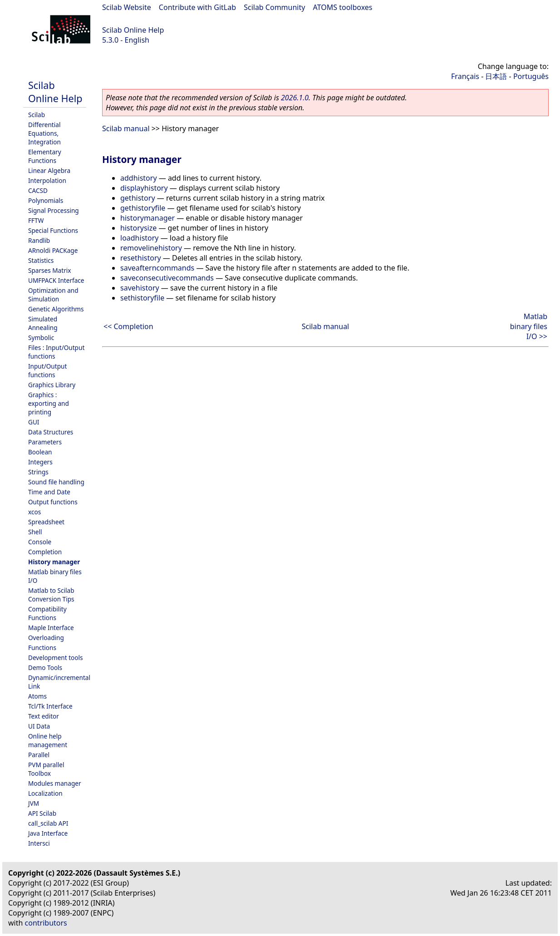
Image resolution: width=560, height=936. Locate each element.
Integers (40, 462)
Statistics (41, 260)
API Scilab (42, 813)
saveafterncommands (157, 268)
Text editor (44, 716)
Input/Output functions (47, 370)
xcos (34, 512)
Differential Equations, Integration (44, 133)
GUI (34, 422)
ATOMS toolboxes (343, 7)
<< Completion (128, 326)
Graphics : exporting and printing (49, 403)
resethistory (141, 258)
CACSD (38, 190)
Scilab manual (126, 128)
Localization (45, 793)
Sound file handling (56, 482)
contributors (46, 923)
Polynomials (46, 200)
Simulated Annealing (43, 323)
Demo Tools (45, 668)
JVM (34, 803)
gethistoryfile (143, 208)
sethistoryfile (142, 298)
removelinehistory (151, 248)
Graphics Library (52, 385)
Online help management (48, 740)
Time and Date (49, 492)
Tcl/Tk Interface (50, 706)
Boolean (40, 452)
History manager (54, 562)
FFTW (36, 220)
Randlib (39, 240)
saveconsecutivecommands (167, 278)
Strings (38, 472)
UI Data (39, 726)
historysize (138, 228)
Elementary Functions (45, 156)
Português (531, 76)
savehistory (140, 288)
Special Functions (53, 230)
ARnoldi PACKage (53, 250)
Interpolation (47, 180)
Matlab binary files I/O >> (529, 326)
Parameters (45, 442)
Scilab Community (274, 7)
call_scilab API (48, 823)
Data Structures (51, 432)
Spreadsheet (46, 522)
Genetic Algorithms (56, 309)
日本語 (496, 76)
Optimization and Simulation (53, 295)
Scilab (37, 115)
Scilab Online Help (133, 30)
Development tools (56, 658)
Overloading (46, 638)
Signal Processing (54, 210)
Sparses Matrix (49, 270)
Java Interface (48, 833)
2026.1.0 (295, 98)
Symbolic (41, 337)
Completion (45, 552)
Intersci (39, 843)
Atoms (37, 696)
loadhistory (140, 238)
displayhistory (144, 188)
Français (465, 76)
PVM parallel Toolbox (46, 769)
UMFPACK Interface (56, 280)
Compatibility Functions (47, 613)
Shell (35, 532)
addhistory (139, 178)
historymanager (147, 218)
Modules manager (55, 783)
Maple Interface (51, 628)
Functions (42, 648)
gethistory (138, 198)
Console (40, 542)
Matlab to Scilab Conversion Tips (51, 595)
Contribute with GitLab (197, 7)
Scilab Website (127, 7)
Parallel (39, 755)
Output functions (53, 502)
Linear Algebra (49, 170)
